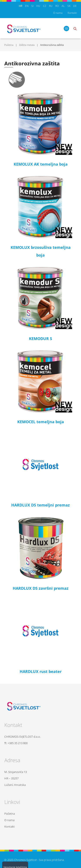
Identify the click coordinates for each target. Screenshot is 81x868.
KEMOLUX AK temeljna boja (41, 164)
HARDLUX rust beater (41, 671)
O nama (58, 13)
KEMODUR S (40, 339)
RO (57, 6)
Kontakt (72, 13)
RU (51, 6)
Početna (9, 45)
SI (32, 6)
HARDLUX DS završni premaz (41, 588)
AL (63, 6)
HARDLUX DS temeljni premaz (40, 505)
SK (69, 6)
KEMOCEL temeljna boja (41, 422)
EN (27, 6)
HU (38, 6)
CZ (45, 6)
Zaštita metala (27, 45)
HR (21, 6)
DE (75, 6)
